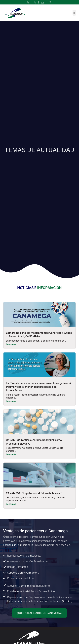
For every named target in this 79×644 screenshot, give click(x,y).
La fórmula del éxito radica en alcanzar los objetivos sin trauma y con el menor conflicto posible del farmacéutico (39, 387)
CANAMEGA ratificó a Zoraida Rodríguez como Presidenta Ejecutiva (34, 442)
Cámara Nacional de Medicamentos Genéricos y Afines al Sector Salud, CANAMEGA (39, 335)
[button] (74, 13)
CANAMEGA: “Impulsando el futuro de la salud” (34, 493)
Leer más (11, 344)
